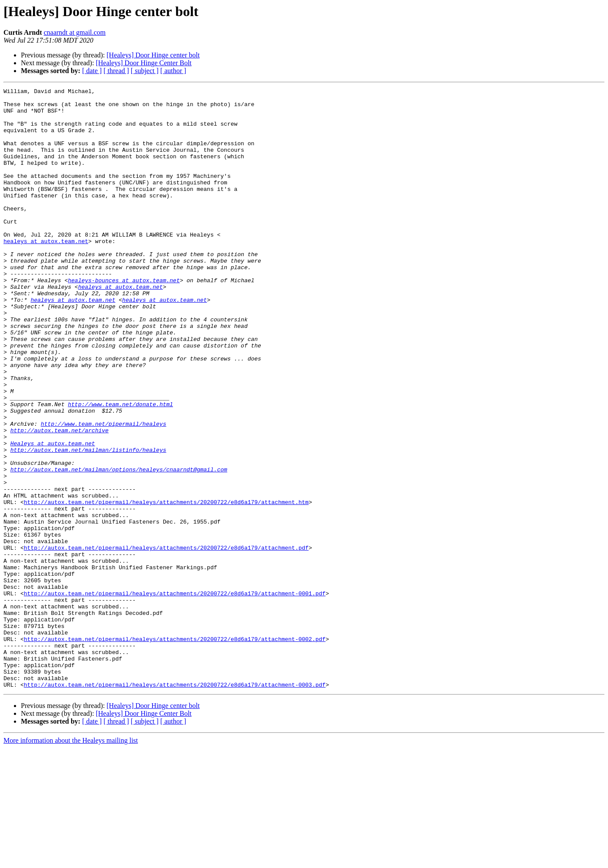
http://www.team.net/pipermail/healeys (104, 491)
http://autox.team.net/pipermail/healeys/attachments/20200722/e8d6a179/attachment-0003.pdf (175, 805)
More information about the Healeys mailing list (71, 860)
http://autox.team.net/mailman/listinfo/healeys (88, 523)
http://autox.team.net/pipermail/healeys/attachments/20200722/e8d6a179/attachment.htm (166, 585)
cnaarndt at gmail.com (75, 32)
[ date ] (92, 71)
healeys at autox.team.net (46, 272)
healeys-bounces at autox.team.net (124, 319)
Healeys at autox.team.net (53, 515)
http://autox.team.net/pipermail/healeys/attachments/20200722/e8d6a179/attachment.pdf (166, 640)
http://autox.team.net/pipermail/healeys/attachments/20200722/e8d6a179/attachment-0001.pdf (175, 695)
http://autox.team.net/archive (60, 499)
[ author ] (173, 71)
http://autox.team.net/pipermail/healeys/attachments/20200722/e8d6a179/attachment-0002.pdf (175, 750)
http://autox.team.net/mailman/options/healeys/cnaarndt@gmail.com (119, 546)
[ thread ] (116, 71)
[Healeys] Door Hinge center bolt (153, 55)
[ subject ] (145, 71)
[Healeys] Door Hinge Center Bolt (143, 63)
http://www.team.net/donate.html (120, 468)
